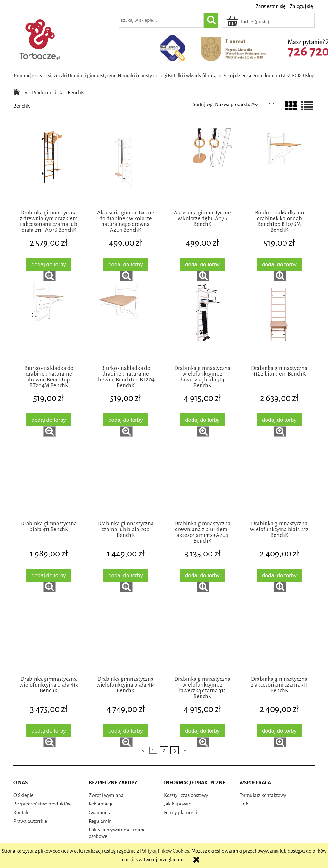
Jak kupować (177, 804)
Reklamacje (101, 804)
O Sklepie (24, 795)
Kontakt (22, 812)
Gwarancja (100, 812)
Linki (244, 804)
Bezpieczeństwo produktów (42, 804)
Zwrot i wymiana (106, 795)
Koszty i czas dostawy (186, 795)
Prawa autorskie (30, 821)
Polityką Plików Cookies (164, 851)
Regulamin (100, 821)
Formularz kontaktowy (263, 795)
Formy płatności (180, 812)
